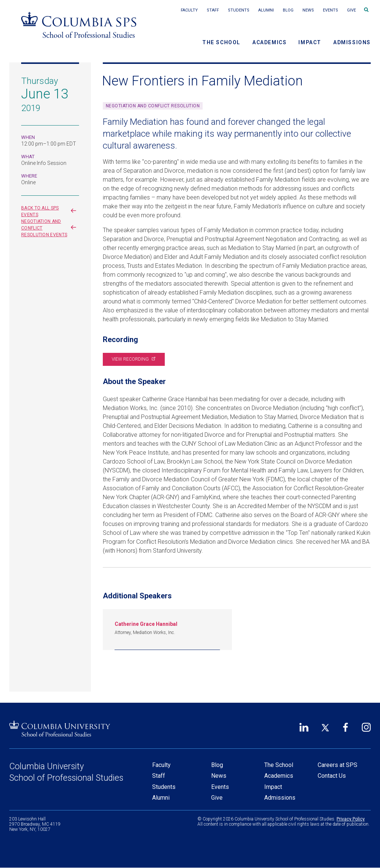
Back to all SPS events (50, 211)
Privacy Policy (351, 819)
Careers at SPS (338, 765)
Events (330, 10)
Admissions (352, 42)
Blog (288, 10)
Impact (310, 42)
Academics (269, 42)
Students (239, 10)
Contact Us (332, 776)
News (308, 10)
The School (221, 42)
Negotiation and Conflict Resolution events (50, 228)
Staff (213, 10)
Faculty (189, 10)
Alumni (266, 10)
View (133, 359)
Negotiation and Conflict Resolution (153, 106)
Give (351, 10)
